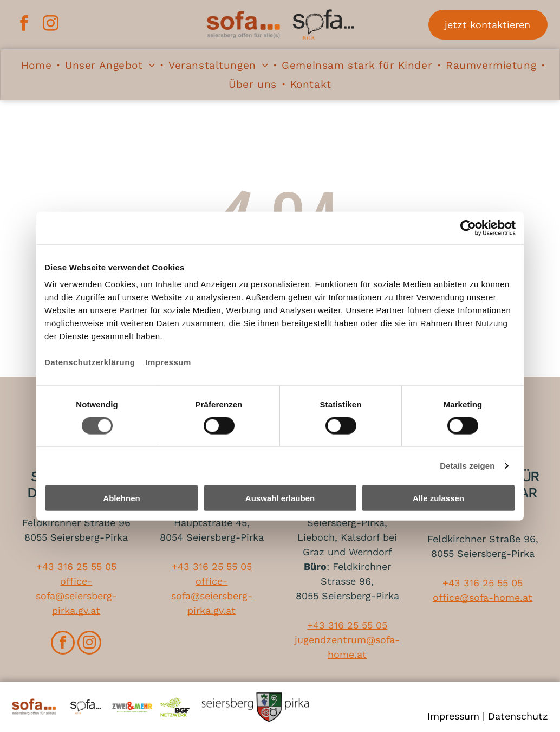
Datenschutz (518, 716)
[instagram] (50, 25)
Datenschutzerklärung (90, 362)
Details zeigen (467, 465)
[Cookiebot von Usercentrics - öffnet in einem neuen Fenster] (468, 228)
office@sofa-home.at (483, 597)
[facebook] (23, 25)
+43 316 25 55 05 (76, 566)
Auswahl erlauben (280, 498)
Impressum (168, 362)
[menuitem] (38, 66)
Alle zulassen (438, 498)
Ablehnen (121, 498)
